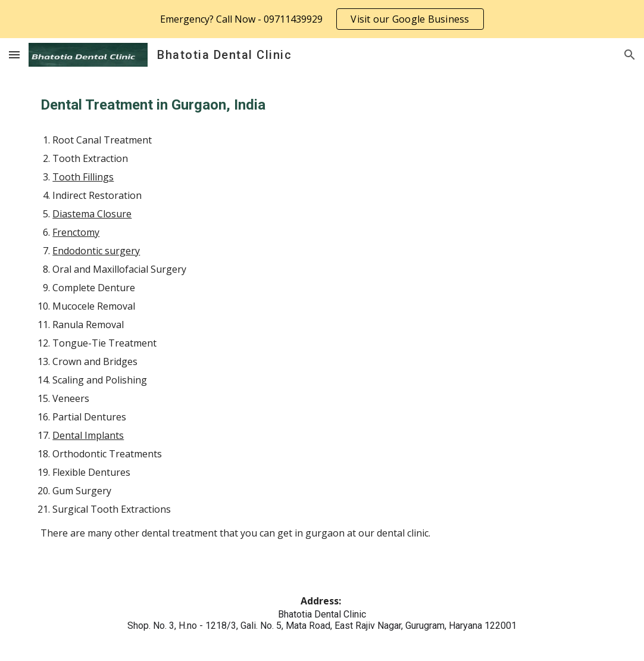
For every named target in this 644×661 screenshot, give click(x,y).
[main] (322, 105)
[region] (322, 19)
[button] (14, 54)
